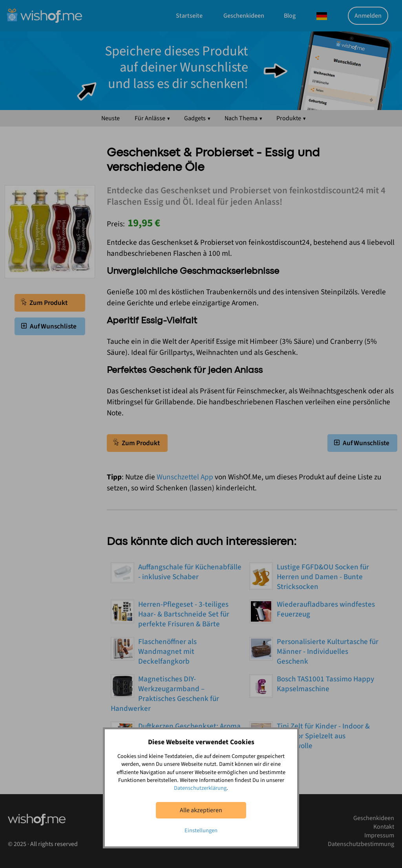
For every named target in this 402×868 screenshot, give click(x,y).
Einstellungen (201, 830)
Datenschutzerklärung (200, 788)
